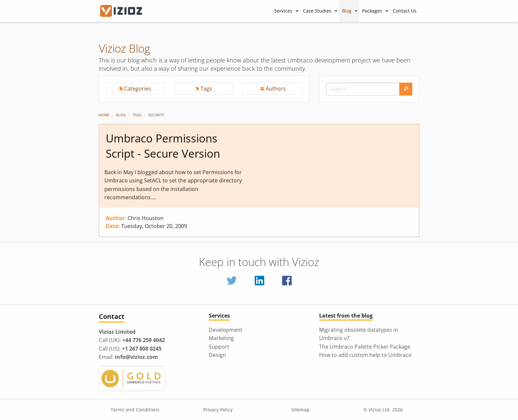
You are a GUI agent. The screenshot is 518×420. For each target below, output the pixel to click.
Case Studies (317, 11)
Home (104, 115)
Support (219, 347)
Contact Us (405, 11)
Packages (372, 11)
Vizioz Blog (124, 48)
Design (217, 355)
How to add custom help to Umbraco (365, 355)
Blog (347, 11)
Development (226, 330)
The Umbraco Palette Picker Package (365, 347)
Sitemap (300, 410)
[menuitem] (286, 11)
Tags (137, 115)
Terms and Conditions (135, 410)
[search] (406, 89)
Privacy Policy (218, 410)
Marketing (221, 338)
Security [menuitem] (156, 115)
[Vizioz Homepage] (125, 11)
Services (283, 11)
